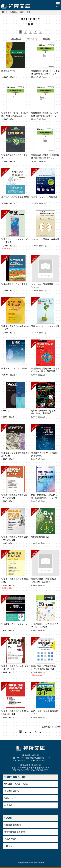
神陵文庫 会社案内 (13, 825)
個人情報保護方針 (12, 791)
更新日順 (47, 39)
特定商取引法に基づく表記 (16, 784)
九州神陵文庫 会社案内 (15, 832)
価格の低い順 (16, 39)
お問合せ (8, 846)
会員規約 (8, 805)
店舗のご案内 (10, 839)
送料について (10, 798)
